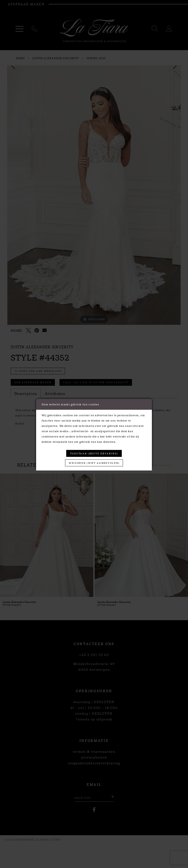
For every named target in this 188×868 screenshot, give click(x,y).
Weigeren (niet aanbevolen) (94, 463)
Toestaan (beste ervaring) (94, 453)
